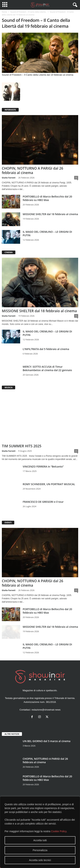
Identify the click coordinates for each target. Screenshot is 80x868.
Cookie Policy (59, 831)
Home (4, 12)
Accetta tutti (40, 840)
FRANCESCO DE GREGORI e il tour (43, 502)
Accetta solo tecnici (40, 860)
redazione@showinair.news (46, 710)
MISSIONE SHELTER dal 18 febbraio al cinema (50, 214)
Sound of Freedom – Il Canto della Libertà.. (28, 12)
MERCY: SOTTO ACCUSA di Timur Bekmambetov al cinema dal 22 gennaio (47, 368)
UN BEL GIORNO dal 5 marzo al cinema (47, 741)
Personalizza (40, 850)
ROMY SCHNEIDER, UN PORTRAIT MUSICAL (49, 484)
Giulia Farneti (9, 178)
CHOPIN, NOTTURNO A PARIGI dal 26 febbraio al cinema (32, 171)
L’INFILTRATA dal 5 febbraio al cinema (46, 349)
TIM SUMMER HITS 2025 (22, 446)
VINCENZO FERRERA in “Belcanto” (43, 466)
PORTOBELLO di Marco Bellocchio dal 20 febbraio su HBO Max (47, 198)
